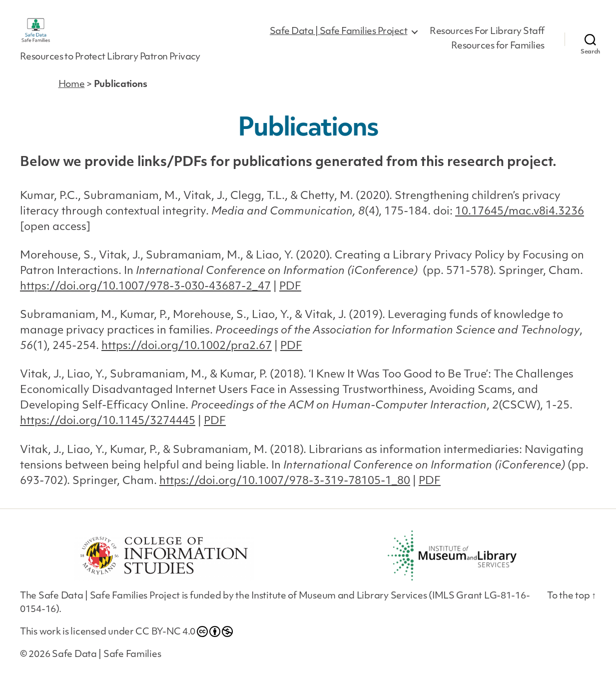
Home (72, 98)
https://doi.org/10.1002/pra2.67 (187, 360)
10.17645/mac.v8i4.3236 (520, 225)
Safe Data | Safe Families (106, 668)
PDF (290, 300)
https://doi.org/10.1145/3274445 (108, 435)
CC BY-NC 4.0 (184, 644)
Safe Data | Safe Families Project (339, 38)
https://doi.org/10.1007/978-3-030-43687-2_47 (145, 300)
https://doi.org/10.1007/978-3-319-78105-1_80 (285, 494)
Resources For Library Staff (487, 38)
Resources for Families (498, 53)
